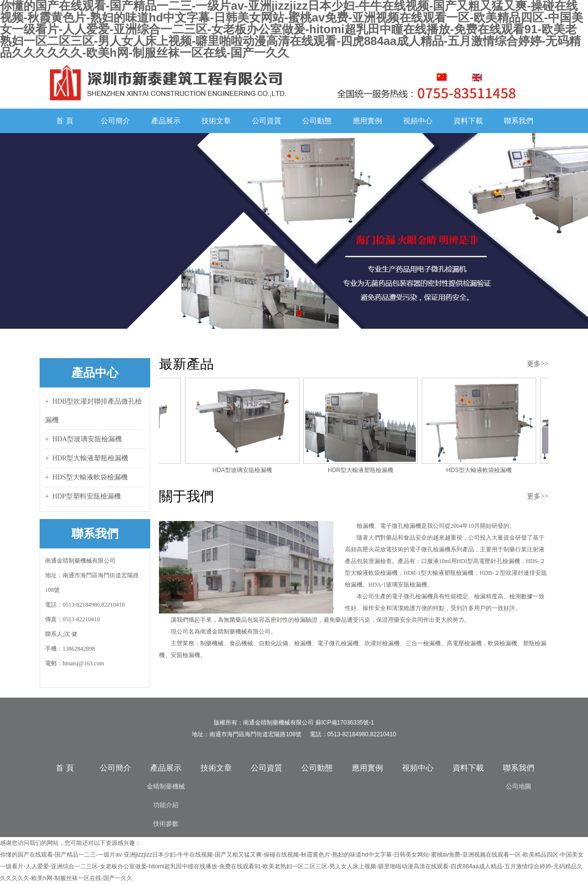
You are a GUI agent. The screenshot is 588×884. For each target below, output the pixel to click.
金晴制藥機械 (166, 786)
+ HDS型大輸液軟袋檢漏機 (86, 477)
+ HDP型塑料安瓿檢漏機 (83, 496)
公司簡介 (115, 121)
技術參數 (166, 824)
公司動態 (317, 121)
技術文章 (216, 121)
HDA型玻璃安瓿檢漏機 (243, 470)
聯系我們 (519, 121)
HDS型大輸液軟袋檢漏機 (480, 470)
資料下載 (468, 121)
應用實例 (367, 121)
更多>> (538, 364)
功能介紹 (166, 805)
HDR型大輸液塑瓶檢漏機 (362, 470)
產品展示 (166, 121)
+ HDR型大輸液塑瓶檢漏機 (87, 458)
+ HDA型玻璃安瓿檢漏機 (83, 439)
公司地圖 (519, 786)
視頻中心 (418, 121)
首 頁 (65, 121)
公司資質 (267, 121)
